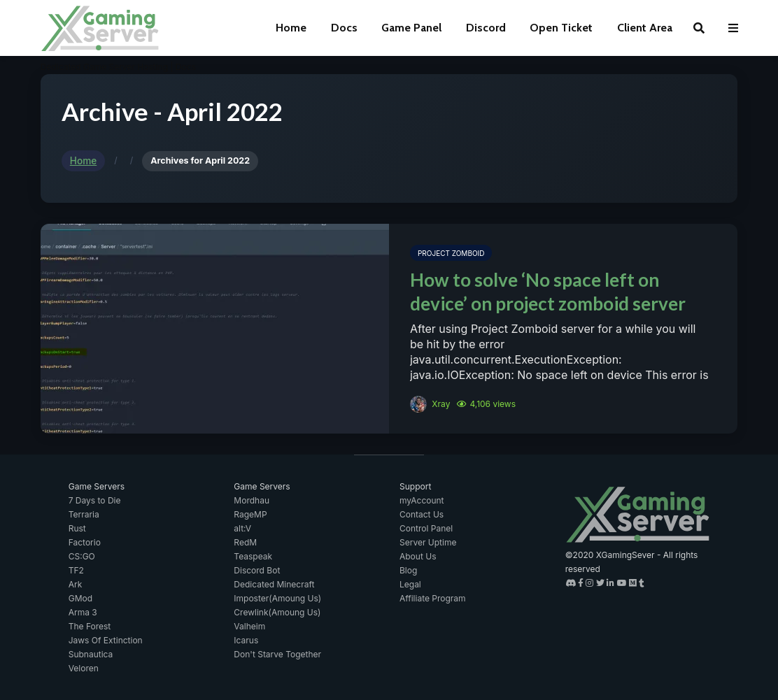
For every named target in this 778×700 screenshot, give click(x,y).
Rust (77, 528)
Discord (486, 28)
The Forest (90, 626)
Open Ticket (561, 28)
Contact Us (422, 514)
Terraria (84, 514)
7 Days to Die (95, 500)
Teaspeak (253, 556)
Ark (76, 584)
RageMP (250, 514)
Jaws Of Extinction (106, 640)
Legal (410, 584)
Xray (430, 404)
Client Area (645, 28)
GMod (80, 598)
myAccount (422, 500)
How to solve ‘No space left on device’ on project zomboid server (548, 292)
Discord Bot (257, 570)
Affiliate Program (433, 598)
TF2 (76, 570)
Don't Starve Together (277, 654)
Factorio (85, 542)
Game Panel (411, 28)
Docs (344, 28)
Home (291, 28)
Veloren (84, 668)
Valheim (249, 626)
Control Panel (426, 528)
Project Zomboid (451, 253)
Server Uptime (428, 542)
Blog (408, 570)
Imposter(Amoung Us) (277, 598)
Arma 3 (83, 612)
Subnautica (91, 654)
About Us (418, 556)
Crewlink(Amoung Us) (277, 612)
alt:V (242, 528)
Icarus (246, 640)
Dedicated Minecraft (274, 584)
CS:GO (82, 556)
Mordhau (252, 500)
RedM (245, 542)
